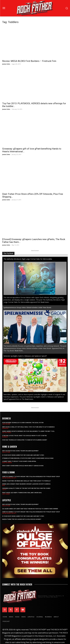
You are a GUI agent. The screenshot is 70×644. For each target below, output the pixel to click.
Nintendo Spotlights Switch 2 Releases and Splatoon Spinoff (25, 356)
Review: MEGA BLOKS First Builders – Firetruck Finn (29, 61)
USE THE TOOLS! (7, 433)
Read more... (45, 302)
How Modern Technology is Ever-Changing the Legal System (23, 423)
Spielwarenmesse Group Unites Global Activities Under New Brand (27, 307)
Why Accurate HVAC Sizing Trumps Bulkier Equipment (20, 451)
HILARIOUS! (5, 428)
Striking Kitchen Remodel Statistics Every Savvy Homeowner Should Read (28, 458)
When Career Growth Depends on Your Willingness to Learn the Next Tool (28, 431)
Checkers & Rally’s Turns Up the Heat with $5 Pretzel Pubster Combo (26, 488)
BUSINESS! (5, 437)
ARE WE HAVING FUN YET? (9, 478)
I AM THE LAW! (6, 424)
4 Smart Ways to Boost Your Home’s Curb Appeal (19, 461)
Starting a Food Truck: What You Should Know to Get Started (24, 436)
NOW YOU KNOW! (7, 463)
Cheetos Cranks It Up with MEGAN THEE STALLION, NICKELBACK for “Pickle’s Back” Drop (31, 477)
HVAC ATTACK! (6, 452)
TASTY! (4, 490)
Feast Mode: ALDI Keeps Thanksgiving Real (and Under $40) (22, 493)
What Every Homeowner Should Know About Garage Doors (23, 466)
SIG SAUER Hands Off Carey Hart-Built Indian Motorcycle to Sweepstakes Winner (30, 509)
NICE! (4, 485)
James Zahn (6, 64)
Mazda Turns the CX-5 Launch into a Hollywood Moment (22, 519)
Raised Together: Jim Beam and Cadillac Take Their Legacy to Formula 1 (26, 481)
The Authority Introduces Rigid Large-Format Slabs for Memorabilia (28, 259)
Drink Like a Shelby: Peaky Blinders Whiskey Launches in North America (26, 484)
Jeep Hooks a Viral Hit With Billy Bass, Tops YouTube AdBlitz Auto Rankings (28, 427)
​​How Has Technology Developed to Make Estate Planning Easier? (25, 440)
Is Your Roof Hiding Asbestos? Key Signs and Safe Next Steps (23, 455)
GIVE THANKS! (6, 494)
